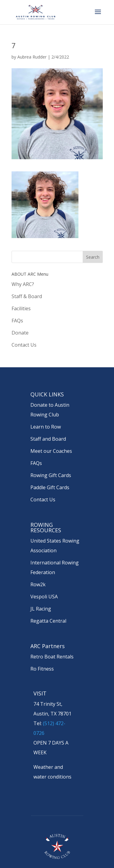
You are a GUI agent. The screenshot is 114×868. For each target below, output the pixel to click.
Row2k (38, 584)
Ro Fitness (42, 669)
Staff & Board (27, 296)
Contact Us (24, 345)
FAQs (17, 321)
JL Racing (41, 609)
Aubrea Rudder (32, 57)
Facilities (21, 308)
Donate (20, 333)
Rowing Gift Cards (51, 475)
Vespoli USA (44, 597)
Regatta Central (48, 621)
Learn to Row (46, 427)
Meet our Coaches (51, 451)
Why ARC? (23, 284)
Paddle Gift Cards (50, 487)
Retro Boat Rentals (52, 657)
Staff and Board (48, 439)
